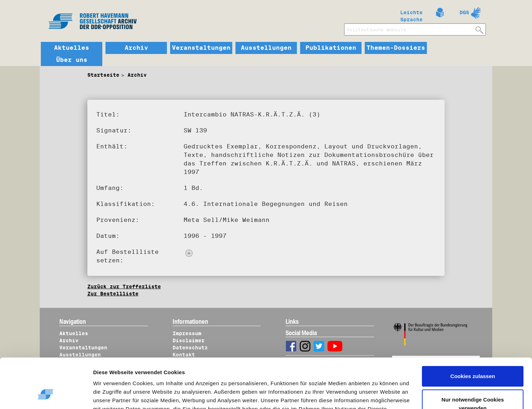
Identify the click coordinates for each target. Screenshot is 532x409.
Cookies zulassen (473, 334)
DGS (464, 12)
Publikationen (331, 48)
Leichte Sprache (411, 15)
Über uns (72, 60)
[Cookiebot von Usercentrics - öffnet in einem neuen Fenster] (46, 395)
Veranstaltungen (201, 48)
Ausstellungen (266, 48)
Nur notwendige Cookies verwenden (473, 362)
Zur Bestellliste (113, 294)
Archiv (136, 48)
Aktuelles (72, 48)
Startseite (103, 75)
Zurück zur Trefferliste (124, 287)
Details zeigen (118, 395)
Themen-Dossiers (396, 48)
